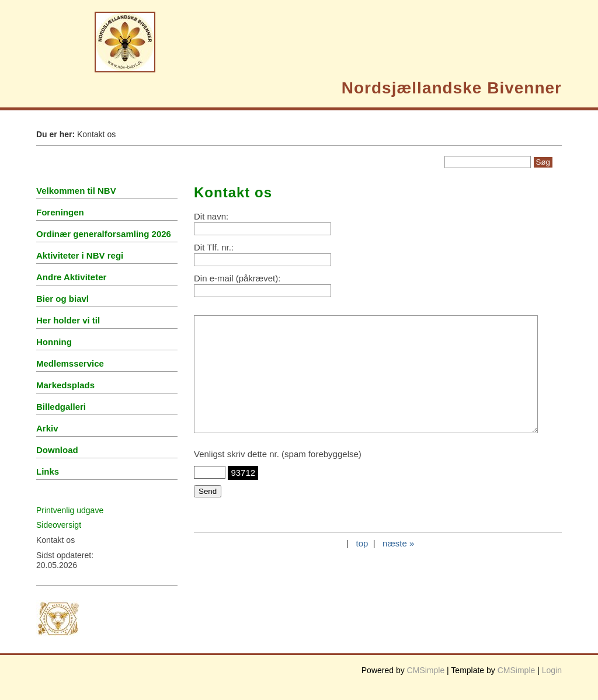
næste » (398, 543)
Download (57, 450)
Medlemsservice (70, 363)
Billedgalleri (61, 407)
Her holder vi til (68, 320)
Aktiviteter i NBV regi (80, 255)
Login (552, 670)
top (362, 543)
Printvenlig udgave (70, 510)
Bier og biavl (62, 299)
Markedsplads (65, 385)
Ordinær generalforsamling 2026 (104, 234)
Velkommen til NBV (76, 191)
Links (48, 471)
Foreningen (60, 212)
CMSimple (426, 670)
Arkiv (47, 428)
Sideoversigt (59, 525)
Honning (54, 342)
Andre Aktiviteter (71, 277)
